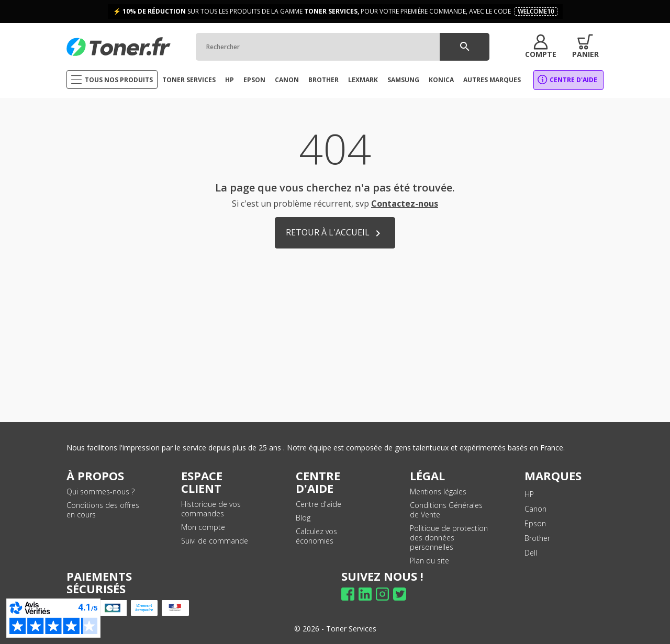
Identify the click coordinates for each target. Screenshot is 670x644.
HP (529, 494)
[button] (538, 47)
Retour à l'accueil (335, 233)
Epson (535, 523)
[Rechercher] (340, 47)
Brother (537, 538)
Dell (531, 553)
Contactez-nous (405, 204)
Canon (535, 509)
